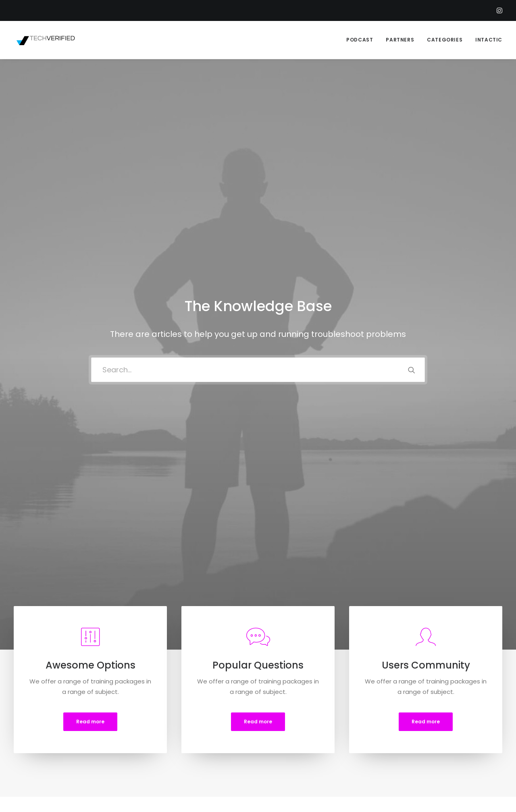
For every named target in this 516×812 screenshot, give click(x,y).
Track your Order (297, 740)
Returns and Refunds (174, 720)
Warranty (157, 762)
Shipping (285, 730)
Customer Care (167, 709)
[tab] (85, 503)
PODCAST (360, 40)
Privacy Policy (163, 730)
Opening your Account (306, 709)
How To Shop (292, 720)
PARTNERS (400, 40)
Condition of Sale (169, 751)
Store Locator (293, 751)
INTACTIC (489, 40)
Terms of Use (163, 740)
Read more (90, 331)
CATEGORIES (445, 40)
